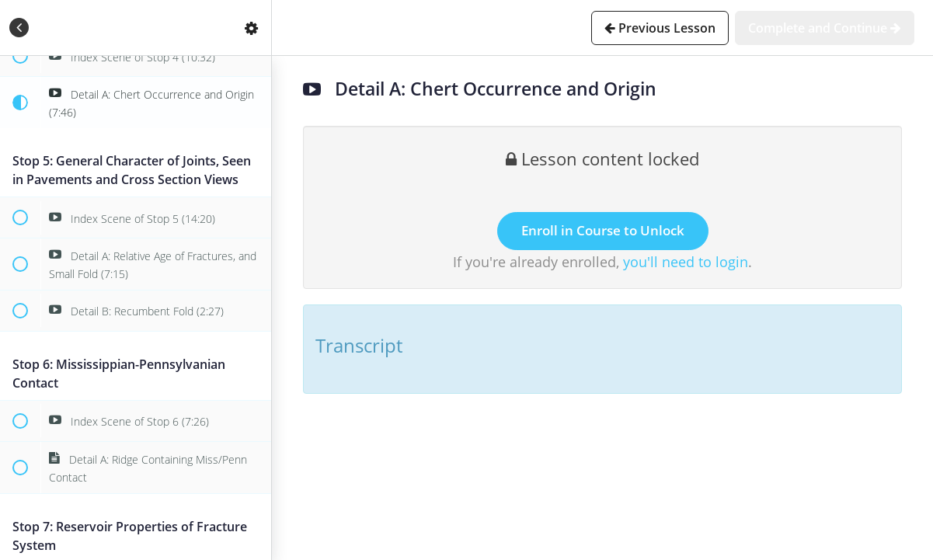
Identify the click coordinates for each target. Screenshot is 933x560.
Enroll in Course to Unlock (603, 230)
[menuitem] (252, 28)
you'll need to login (686, 262)
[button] (19, 28)
